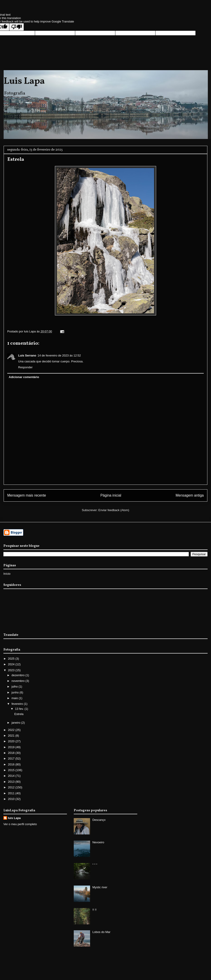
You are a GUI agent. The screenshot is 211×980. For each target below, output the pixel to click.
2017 (12, 759)
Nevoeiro (98, 842)
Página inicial (111, 495)
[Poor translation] (17, 27)
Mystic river (100, 887)
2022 (12, 730)
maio (15, 698)
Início (7, 574)
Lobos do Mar (101, 932)
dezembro (18, 675)
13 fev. (20, 709)
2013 (12, 782)
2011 (12, 793)
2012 (12, 787)
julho (15, 687)
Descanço (99, 820)
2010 (12, 799)
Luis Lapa (24, 82)
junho (16, 692)
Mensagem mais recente (27, 495)
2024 (12, 664)
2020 (12, 741)
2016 (12, 764)
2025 (12, 659)
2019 (12, 747)
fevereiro (18, 704)
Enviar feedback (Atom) (114, 510)
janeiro (16, 723)
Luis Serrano (27, 355)
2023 (12, 670)
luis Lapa (14, 818)
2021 (12, 736)
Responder (25, 367)
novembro (18, 681)
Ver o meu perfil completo (20, 824)
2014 (12, 776)
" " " (95, 865)
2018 (12, 753)
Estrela (19, 714)
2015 (12, 770)
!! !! (94, 910)
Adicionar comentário (24, 377)
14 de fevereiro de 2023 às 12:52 (59, 355)
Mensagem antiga (190, 495)
